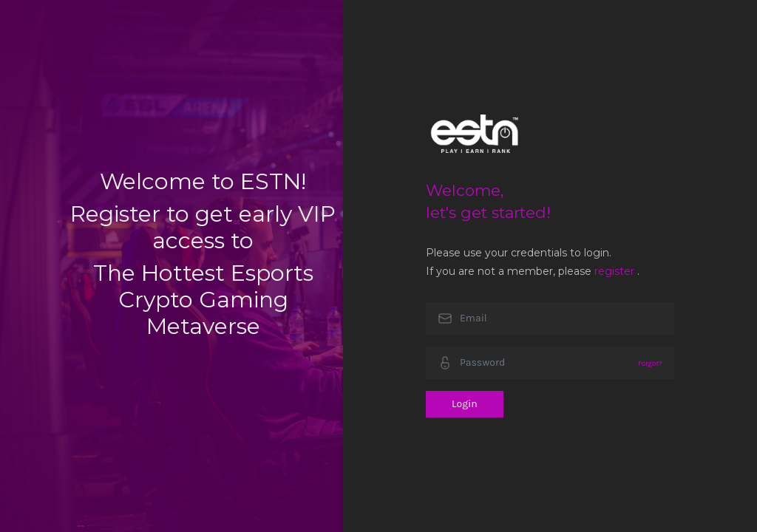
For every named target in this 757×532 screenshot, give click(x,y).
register (614, 271)
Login (465, 404)
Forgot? (650, 363)
